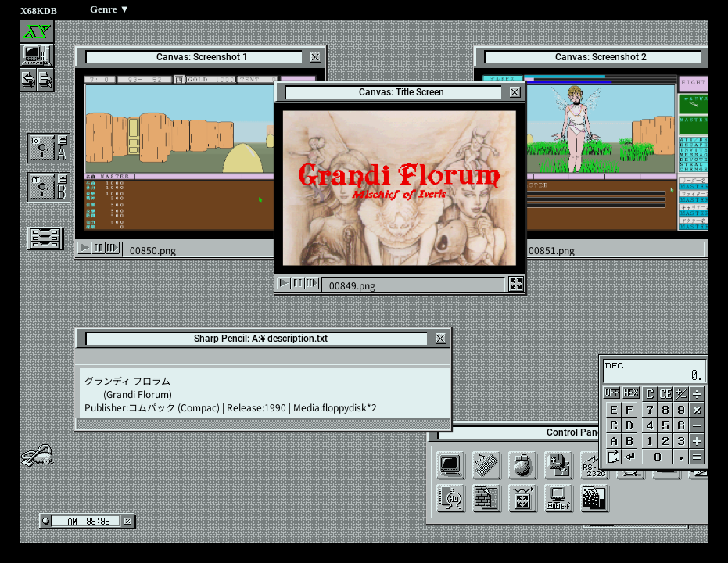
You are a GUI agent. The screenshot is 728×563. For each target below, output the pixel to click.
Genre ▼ (110, 9)
